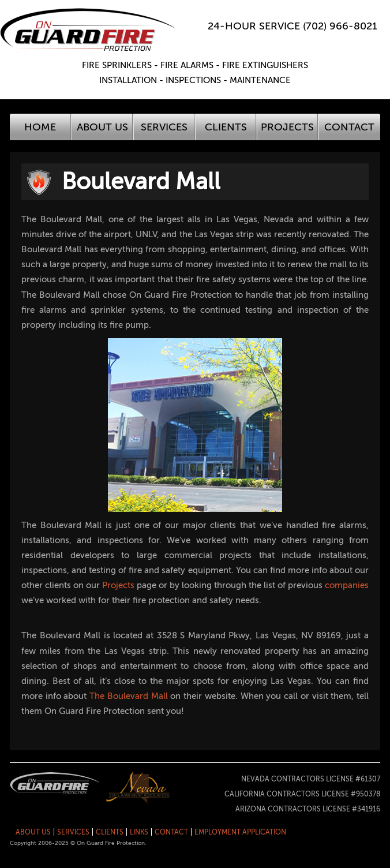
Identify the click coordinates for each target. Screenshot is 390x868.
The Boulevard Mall (129, 696)
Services (164, 127)
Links (139, 832)
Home (40, 127)
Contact (349, 127)
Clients (226, 127)
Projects (287, 127)
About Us (102, 127)
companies (347, 585)
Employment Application (240, 832)
